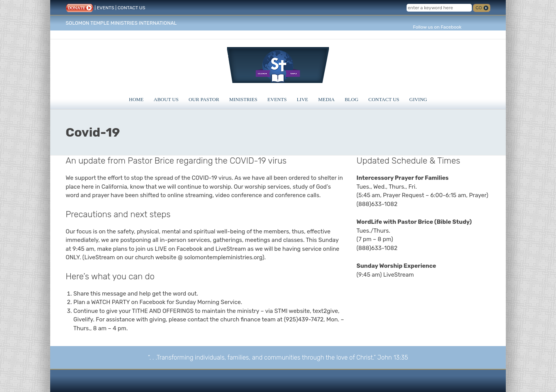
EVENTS (106, 8)
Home (136, 99)
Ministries (243, 99)
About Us (166, 99)
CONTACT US (131, 8)
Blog (352, 99)
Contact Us (384, 99)
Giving (418, 99)
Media (326, 99)
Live (302, 99)
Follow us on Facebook (437, 27)
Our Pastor (204, 99)
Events (277, 99)
